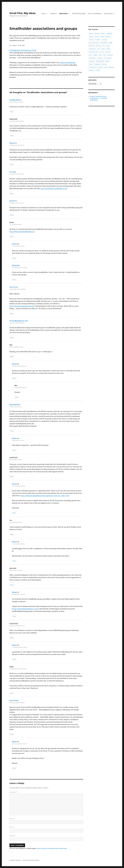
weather (91, 70)
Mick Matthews (15, 405)
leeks (103, 49)
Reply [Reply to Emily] (12, 693)
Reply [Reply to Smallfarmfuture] (12, 112)
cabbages (109, 33)
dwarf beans (104, 43)
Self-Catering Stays (79, 14)
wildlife (98, 70)
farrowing (92, 46)
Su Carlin (13, 172)
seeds (107, 61)
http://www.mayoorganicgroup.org (22, 306)
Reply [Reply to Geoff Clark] (12, 477)
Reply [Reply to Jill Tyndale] (14, 280)
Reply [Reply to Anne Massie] (12, 734)
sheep (91, 64)
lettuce (108, 49)
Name (12, 819)
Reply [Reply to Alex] (12, 357)
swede (100, 67)
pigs (100, 55)
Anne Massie (14, 701)
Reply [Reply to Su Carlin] (12, 193)
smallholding (93, 67)
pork (105, 55)
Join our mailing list (95, 14)
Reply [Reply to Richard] (12, 165)
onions (102, 52)
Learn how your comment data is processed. (52, 848)
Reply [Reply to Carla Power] (12, 638)
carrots (97, 37)
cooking (104, 40)
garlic (108, 46)
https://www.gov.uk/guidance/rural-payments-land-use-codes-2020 (45, 496)
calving (91, 37)
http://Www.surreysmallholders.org (22, 232)
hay (99, 49)
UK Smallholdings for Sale (19, 321)
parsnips (108, 52)
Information (63, 14)
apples (91, 33)
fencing (98, 46)
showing (104, 64)
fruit (104, 46)
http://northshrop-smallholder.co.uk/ (54, 189)
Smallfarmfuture (15, 100)
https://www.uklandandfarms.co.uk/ (25, 609)
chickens (108, 37)
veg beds (111, 67)
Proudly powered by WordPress (31, 860)
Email (12, 827)
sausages (92, 61)
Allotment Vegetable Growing (98, 96)
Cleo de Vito (14, 287)
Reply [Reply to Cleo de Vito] (12, 313)
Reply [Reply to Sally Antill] (12, 136)
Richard (12, 143)
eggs (111, 43)
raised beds (92, 58)
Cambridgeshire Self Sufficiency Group (23, 50)
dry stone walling (94, 43)
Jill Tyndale (16, 266)
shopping (97, 64)
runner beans (108, 58)
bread (103, 33)
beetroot (97, 33)
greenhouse (92, 49)
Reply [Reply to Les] (12, 534)
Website (12, 836)
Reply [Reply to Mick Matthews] (12, 431)
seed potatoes (100, 61)
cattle (102, 37)
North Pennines (93, 52)
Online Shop (108, 14)
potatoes (110, 55)
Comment (13, 792)
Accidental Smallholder (67, 63)
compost (98, 40)
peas (90, 55)
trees (105, 67)
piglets (95, 55)
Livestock (53, 14)
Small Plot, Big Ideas (22, 13)
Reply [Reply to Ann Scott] (12, 585)
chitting (91, 40)
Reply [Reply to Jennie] (12, 237)
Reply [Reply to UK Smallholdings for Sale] (12, 337)
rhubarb (100, 58)
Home (43, 14)
